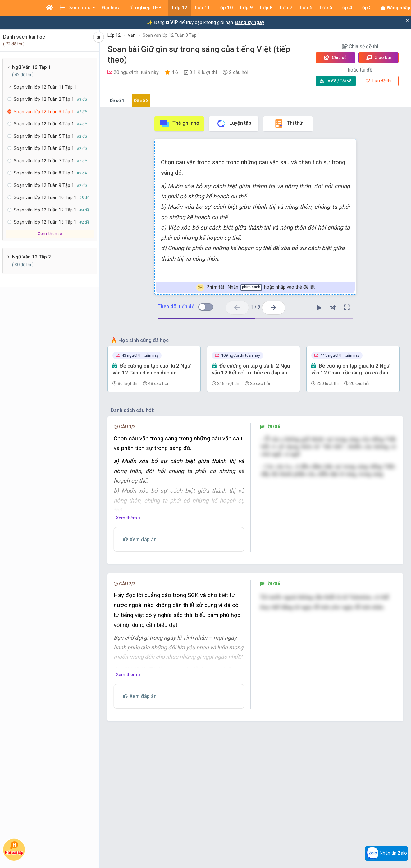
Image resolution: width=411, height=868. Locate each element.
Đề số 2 (141, 100)
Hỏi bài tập (14, 848)
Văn (132, 35)
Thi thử (288, 123)
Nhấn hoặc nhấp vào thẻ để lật (256, 288)
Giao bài (379, 58)
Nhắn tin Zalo (386, 853)
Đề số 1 (117, 100)
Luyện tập (234, 123)
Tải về (336, 81)
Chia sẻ (336, 58)
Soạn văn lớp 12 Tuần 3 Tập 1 (171, 35)
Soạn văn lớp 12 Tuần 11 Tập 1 (45, 87)
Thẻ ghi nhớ (179, 123)
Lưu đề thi (379, 81)
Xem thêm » (50, 234)
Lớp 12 (114, 35)
